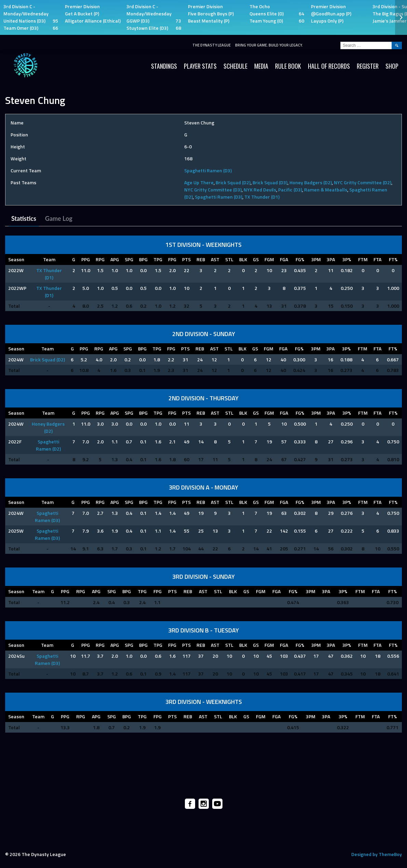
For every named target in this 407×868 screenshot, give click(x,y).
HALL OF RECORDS (329, 66)
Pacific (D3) (290, 190)
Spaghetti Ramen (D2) (48, 445)
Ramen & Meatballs (326, 190)
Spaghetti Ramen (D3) (208, 170)
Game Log (59, 218)
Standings (164, 66)
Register (368, 66)
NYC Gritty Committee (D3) (213, 190)
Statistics (24, 218)
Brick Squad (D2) (233, 182)
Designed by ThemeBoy (377, 854)
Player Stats (200, 66)
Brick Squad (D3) (270, 182)
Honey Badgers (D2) (311, 182)
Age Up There (199, 182)
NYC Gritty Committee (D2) (363, 182)
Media (261, 66)
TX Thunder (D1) (262, 197)
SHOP (392, 66)
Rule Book (288, 66)
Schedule (235, 66)
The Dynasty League (212, 45)
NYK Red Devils (260, 190)
